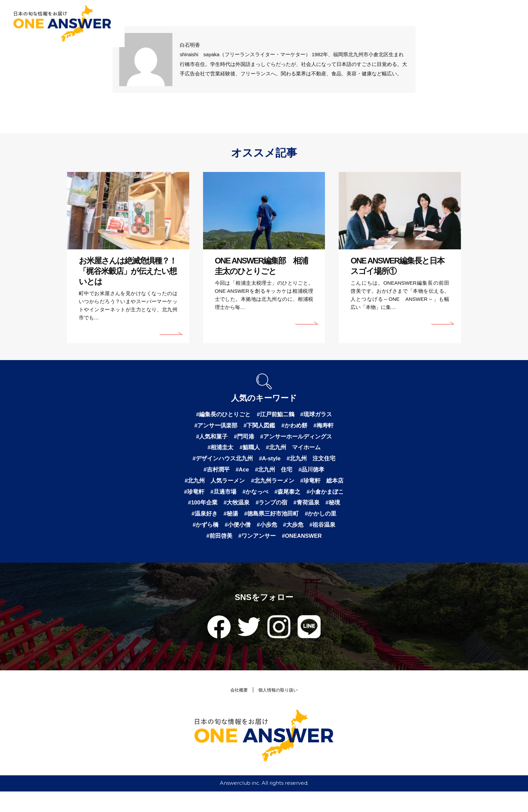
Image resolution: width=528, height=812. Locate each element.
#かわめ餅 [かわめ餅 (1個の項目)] (296, 426)
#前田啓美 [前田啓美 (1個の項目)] (325, 544)
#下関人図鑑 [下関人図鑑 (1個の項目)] (259, 426)
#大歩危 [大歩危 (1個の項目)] (261, 544)
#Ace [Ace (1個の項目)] (241, 473)
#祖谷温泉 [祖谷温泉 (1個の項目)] (292, 544)
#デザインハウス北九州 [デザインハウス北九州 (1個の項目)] (220, 462)
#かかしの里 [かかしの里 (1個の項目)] (279, 532)
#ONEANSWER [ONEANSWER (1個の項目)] (287, 556)
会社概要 (236, 711)
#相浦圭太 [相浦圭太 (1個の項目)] (218, 450)
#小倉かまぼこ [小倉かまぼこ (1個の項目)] (245, 509)
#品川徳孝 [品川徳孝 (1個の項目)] (314, 473)
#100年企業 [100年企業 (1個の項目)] (287, 509)
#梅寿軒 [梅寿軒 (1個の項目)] (327, 426)
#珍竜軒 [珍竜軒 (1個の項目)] (256, 497)
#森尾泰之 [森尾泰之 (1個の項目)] (205, 509)
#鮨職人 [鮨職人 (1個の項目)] (249, 450)
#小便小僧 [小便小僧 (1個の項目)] (203, 544)
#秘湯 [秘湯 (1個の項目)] (328, 521)
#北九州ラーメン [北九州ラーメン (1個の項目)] (299, 485)
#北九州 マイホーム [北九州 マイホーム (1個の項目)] (295, 450)
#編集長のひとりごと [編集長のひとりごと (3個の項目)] (221, 415)
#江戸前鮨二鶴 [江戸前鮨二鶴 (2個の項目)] (276, 415)
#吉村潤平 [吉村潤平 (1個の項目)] (214, 473)
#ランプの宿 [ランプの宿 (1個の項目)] (209, 521)
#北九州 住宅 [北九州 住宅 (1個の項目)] (274, 473)
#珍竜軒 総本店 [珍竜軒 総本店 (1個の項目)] (217, 497)
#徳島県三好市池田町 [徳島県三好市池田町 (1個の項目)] (227, 532)
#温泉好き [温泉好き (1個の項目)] (301, 521)
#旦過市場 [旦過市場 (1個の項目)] (287, 497)
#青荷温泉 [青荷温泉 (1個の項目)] (245, 521)
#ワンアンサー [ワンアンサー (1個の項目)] (239, 556)
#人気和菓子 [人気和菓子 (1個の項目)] (209, 438)
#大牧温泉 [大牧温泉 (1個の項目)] (323, 509)
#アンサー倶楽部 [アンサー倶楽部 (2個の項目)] (213, 426)
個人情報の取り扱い (279, 711)
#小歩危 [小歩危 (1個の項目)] (233, 544)
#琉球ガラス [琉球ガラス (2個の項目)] (319, 415)
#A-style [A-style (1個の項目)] (270, 462)
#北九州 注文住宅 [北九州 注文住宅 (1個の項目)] (314, 462)
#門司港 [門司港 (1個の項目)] (243, 438)
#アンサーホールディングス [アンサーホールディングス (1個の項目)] (298, 438)
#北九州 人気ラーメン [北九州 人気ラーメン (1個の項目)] (238, 485)
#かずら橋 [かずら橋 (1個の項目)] (316, 532)
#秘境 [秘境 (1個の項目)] (273, 521)
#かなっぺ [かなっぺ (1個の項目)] (321, 497)
